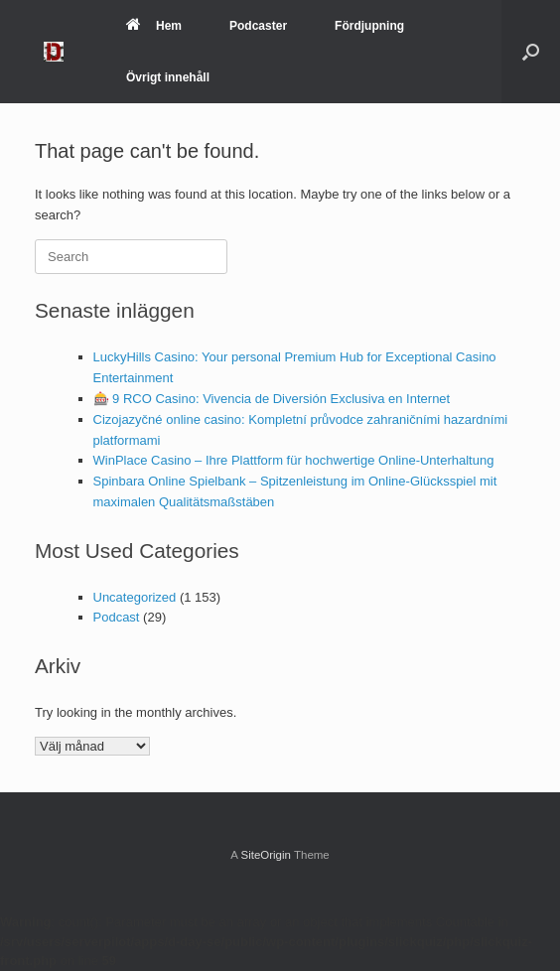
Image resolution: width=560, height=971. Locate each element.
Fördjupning (369, 26)
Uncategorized (135, 597)
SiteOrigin (266, 855)
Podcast (117, 617)
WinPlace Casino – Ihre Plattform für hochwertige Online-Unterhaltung (294, 460)
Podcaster (258, 26)
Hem (154, 26)
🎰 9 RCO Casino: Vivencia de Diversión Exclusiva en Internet (272, 399)
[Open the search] (531, 52)
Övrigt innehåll (168, 77)
